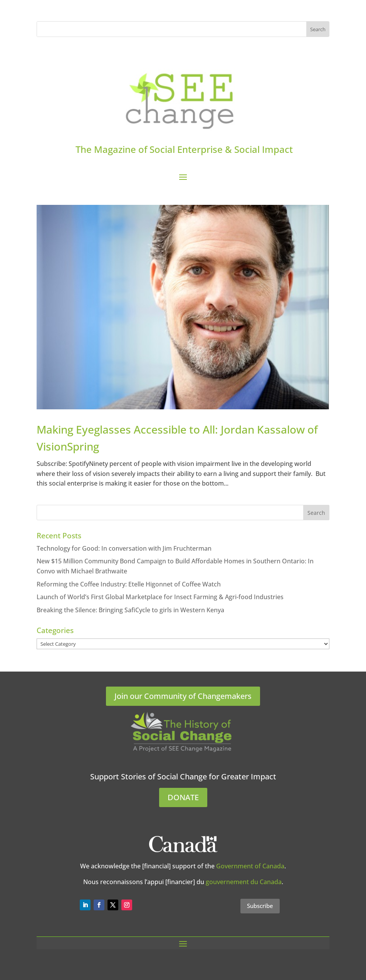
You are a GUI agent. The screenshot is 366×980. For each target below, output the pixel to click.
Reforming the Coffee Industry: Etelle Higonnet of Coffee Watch (129, 584)
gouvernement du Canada (244, 882)
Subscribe (260, 906)
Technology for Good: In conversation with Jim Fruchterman (124, 548)
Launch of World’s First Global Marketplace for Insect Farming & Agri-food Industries (160, 597)
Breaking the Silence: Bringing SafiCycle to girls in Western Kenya (130, 610)
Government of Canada (250, 866)
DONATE (183, 797)
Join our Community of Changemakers (183, 696)
